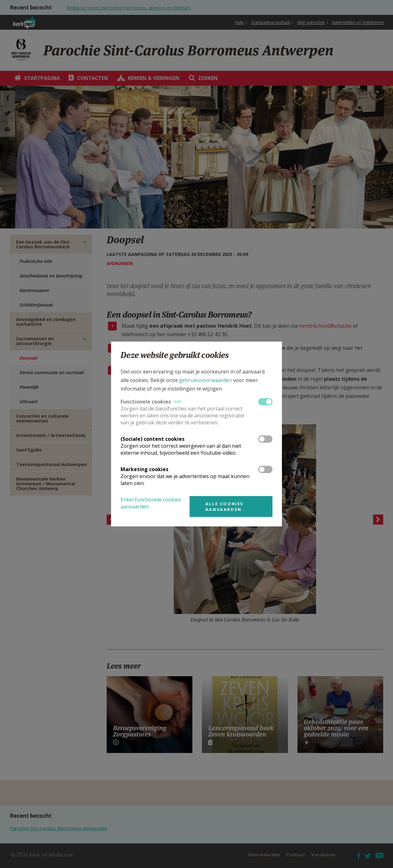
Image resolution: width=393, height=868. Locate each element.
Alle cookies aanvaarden (225, 507)
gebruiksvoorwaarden (206, 380)
